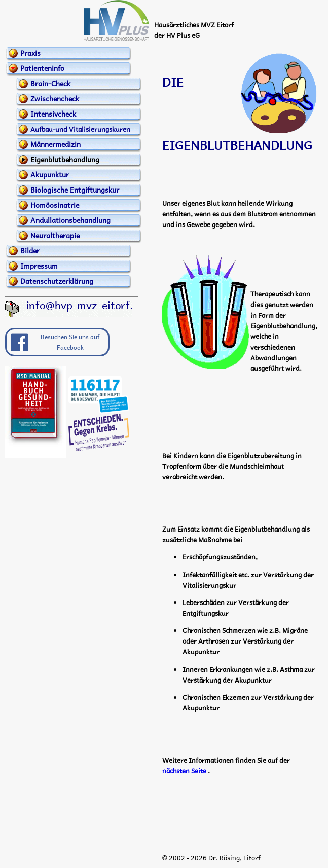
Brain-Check (50, 83)
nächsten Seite (184, 770)
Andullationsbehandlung (70, 220)
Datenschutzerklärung (57, 281)
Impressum (39, 266)
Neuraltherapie (55, 235)
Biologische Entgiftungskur (75, 190)
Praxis (30, 53)
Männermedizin (56, 144)
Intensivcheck (53, 114)
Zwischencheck (55, 98)
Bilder (30, 250)
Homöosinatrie (55, 205)
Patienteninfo (42, 68)
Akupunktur (50, 174)
